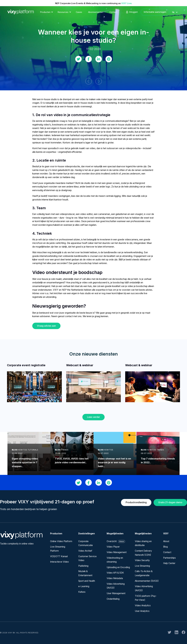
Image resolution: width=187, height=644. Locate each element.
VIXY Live (126, 3)
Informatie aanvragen (155, 12)
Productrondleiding (136, 502)
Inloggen (132, 12)
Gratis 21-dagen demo (170, 502)
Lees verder (93, 417)
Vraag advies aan (46, 326)
